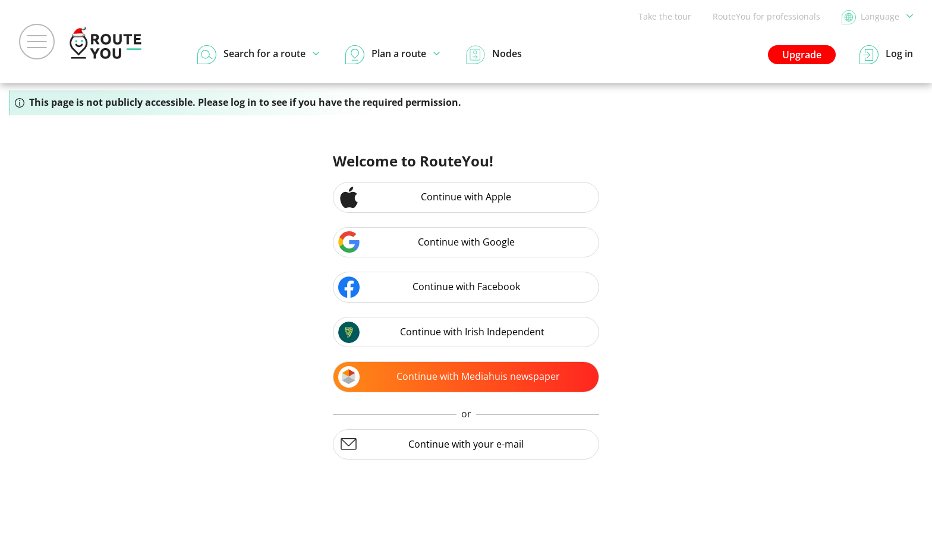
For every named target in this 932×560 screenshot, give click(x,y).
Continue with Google (426, 242)
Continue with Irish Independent (441, 332)
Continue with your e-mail (431, 444)
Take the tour (665, 16)
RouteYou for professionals (766, 16)
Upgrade (802, 55)
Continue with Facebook (429, 287)
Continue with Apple (425, 197)
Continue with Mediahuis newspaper (449, 377)
